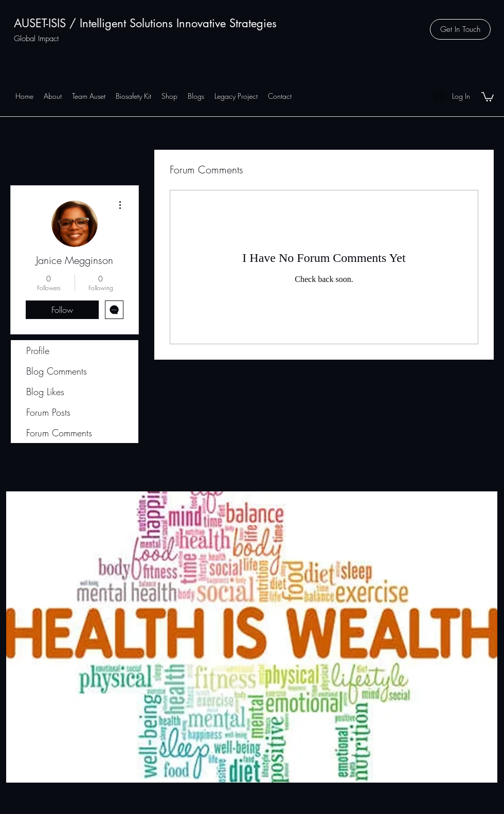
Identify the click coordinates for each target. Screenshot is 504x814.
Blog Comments (57, 371)
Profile (38, 350)
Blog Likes (45, 392)
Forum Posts (48, 412)
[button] (460, 29)
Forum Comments (59, 433)
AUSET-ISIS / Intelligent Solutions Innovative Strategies (145, 23)
